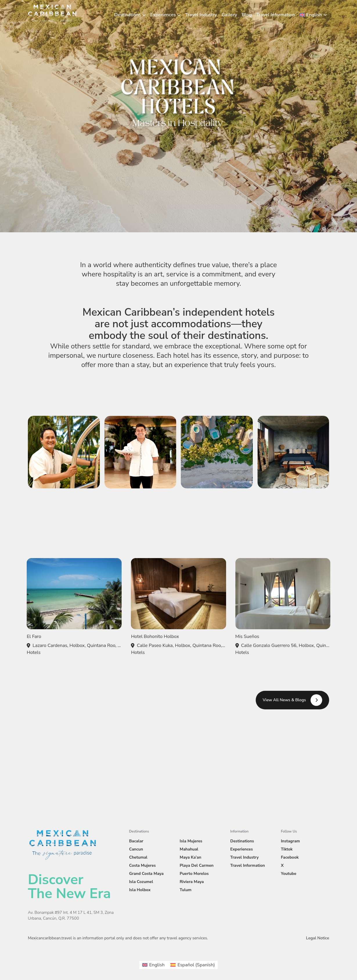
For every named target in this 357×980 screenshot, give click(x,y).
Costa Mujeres (143, 865)
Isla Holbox (140, 890)
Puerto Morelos (194, 874)
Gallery (229, 15)
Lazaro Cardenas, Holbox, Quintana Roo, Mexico (77, 645)
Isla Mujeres (191, 841)
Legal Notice (318, 938)
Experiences (163, 15)
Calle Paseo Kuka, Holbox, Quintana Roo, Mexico (181, 645)
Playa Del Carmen (197, 865)
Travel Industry (201, 15)
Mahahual (189, 849)
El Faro (34, 636)
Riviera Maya (192, 882)
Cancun (136, 849)
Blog (247, 15)
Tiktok (287, 849)
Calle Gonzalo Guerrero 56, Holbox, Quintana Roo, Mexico (286, 645)
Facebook (290, 857)
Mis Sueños (247, 636)
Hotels (34, 652)
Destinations (128, 15)
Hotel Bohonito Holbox (155, 636)
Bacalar (136, 841)
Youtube (289, 874)
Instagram (291, 841)
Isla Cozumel (141, 882)
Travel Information (276, 15)
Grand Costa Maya (146, 874)
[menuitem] (313, 15)
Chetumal (138, 857)
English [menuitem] (157, 965)
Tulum (186, 890)
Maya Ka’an (190, 857)
